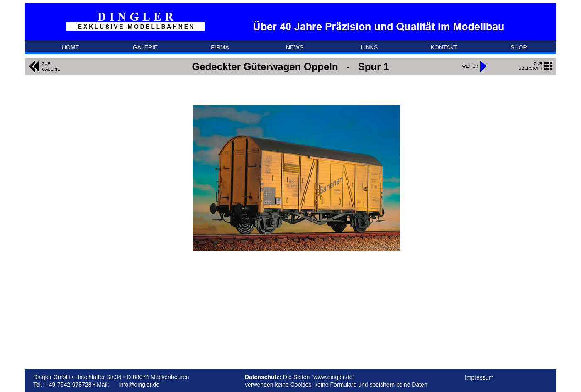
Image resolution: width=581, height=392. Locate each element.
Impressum (479, 377)
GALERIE (145, 47)
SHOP (519, 47)
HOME (71, 47)
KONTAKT (444, 47)
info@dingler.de (139, 385)
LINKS (369, 47)
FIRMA (220, 47)
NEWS (295, 47)
